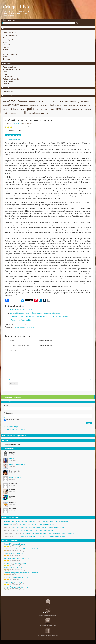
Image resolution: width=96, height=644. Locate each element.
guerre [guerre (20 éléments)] (45, 105)
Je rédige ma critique (12, 397)
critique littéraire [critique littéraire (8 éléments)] (53, 102)
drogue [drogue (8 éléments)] (78, 102)
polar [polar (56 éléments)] (31, 109)
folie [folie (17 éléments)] (39, 105)
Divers (5, 72)
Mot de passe (9, 413)
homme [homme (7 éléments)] (58, 105)
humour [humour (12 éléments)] (64, 105)
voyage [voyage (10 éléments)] (42, 113)
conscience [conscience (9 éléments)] (32, 102)
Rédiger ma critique (12, 427)
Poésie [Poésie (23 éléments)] (39, 109)
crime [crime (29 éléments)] (40, 101)
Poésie (5, 49)
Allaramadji (8, 524)
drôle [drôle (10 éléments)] (83, 102)
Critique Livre (17, 7)
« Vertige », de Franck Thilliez (21, 320)
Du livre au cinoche (10, 35)
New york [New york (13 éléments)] (17, 109)
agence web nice (60, 642)
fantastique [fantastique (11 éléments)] (24, 105)
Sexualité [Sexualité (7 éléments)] (88, 109)
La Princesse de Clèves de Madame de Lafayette (21, 549)
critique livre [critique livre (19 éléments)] (65, 101)
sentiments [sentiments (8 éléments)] (77, 109)
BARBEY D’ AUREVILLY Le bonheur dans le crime (35, 530)
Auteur (6, 406)
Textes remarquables (11, 54)
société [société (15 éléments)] (6, 113)
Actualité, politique (10, 67)
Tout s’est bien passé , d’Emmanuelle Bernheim (21, 573)
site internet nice (47, 642)
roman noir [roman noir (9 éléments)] (69, 109)
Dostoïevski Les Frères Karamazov (16, 558)
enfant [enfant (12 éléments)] (88, 102)
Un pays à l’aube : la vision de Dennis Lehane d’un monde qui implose (35, 313)
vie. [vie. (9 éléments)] (30, 113)
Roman (6, 52)
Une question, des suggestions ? (14, 436)
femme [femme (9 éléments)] (32, 105)
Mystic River (30, 327)
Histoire (6, 74)
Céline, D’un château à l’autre (14, 544)
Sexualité (6, 84)
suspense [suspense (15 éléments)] (15, 113)
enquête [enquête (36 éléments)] (14, 105)
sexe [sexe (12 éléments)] (83, 109)
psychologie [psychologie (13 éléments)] (49, 109)
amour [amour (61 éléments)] (14, 101)
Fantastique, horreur (10, 40)
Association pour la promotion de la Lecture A (20, 521)
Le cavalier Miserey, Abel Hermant (16, 577)
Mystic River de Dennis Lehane (21, 309)
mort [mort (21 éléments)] (9, 109)
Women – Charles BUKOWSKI (15, 563)
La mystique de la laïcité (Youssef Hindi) (55, 521)
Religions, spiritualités (11, 79)
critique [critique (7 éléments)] (46, 102)
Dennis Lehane (19, 327)
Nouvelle (6, 47)
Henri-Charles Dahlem (17, 465)
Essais (5, 38)
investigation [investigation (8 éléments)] (72, 105)
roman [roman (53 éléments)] (60, 109)
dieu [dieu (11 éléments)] (74, 102)
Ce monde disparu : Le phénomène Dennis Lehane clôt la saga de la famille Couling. (40, 317)
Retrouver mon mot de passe (15, 429)
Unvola (12, 458)
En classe (6, 59)
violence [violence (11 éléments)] (35, 113)
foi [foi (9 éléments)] (35, 105)
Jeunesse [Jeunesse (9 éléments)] (80, 105)
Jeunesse (6, 42)
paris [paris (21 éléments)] (24, 109)
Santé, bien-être (9, 81)
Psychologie (7, 77)
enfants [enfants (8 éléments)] (5, 105)
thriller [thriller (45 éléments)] (24, 113)
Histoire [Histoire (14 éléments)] (52, 105)
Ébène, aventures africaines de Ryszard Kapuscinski (35, 524)
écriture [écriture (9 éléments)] (48, 113)
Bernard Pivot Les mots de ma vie (16, 587)
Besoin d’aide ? (9, 92)
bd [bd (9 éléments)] (20, 102)
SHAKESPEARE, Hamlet (13, 568)
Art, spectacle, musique (11, 69)
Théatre (6, 57)
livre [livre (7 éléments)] (85, 105)
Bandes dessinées (10, 33)
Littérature (7, 45)
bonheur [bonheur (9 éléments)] (24, 102)
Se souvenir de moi (12, 420)
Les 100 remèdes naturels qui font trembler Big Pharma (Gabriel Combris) (40, 527)
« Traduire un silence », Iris (13, 582)
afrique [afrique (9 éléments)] (5, 102)
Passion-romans (17, 123)
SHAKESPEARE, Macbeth (13, 554)
